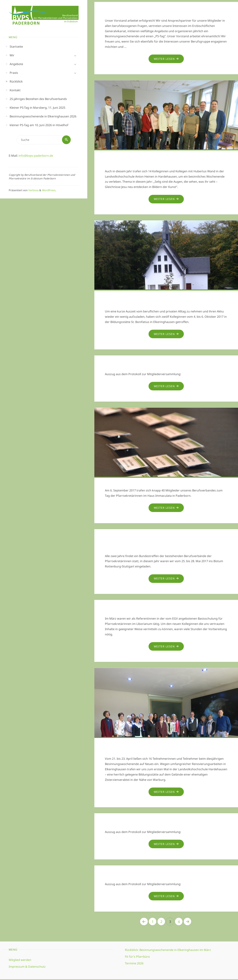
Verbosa (33, 190)
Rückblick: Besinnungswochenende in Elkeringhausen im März (168, 951)
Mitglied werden (20, 960)
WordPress (49, 190)
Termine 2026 (134, 964)
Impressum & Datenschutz (27, 967)
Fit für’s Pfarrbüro (137, 957)
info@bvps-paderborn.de (36, 156)
